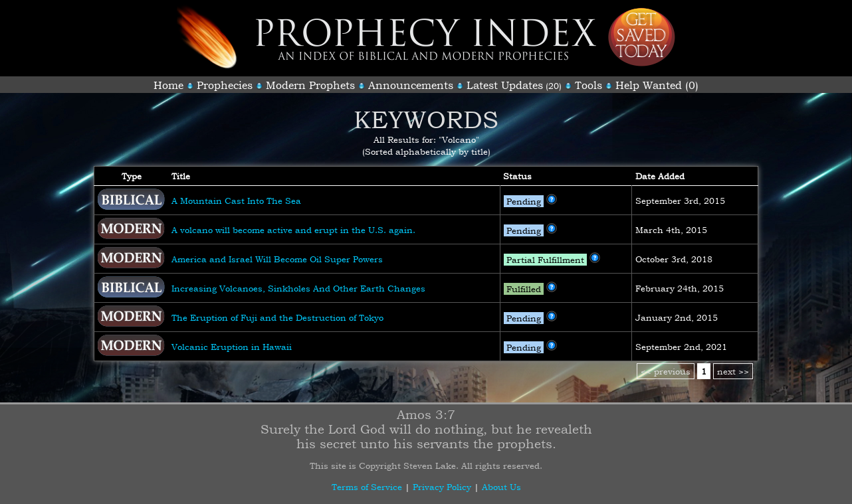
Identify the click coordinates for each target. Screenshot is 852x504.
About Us (501, 487)
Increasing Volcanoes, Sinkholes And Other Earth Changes (298, 288)
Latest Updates (505, 85)
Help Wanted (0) (657, 85)
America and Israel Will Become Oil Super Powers (277, 259)
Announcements (411, 85)
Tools (588, 85)
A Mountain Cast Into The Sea (236, 201)
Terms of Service (367, 487)
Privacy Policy (442, 487)
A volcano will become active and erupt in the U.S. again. (293, 230)
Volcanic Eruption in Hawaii (232, 347)
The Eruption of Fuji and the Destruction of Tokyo (277, 317)
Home (168, 85)
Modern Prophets (310, 85)
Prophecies (225, 85)
